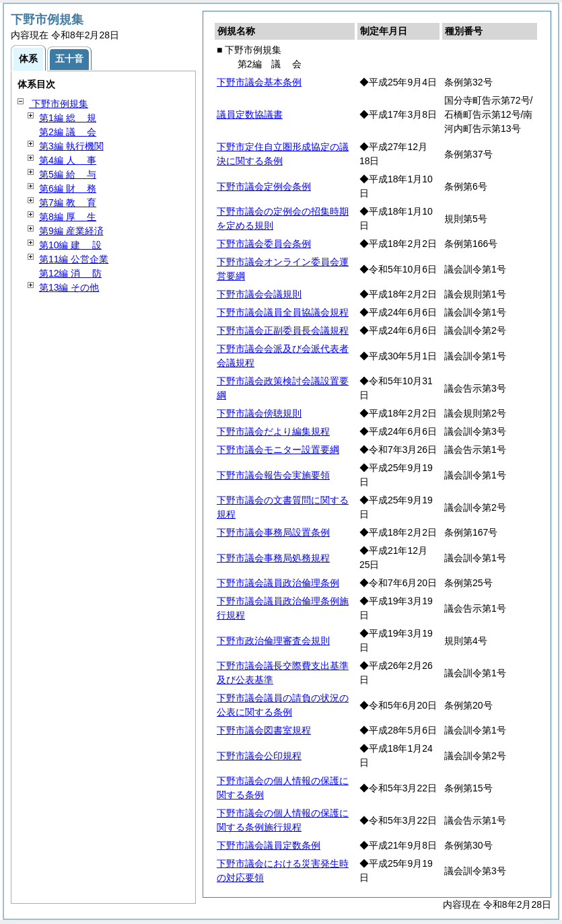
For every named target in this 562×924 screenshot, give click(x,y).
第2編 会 (68, 132)
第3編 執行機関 (71, 146)
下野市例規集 (59, 104)
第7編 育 (68, 203)
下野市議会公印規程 (259, 756)
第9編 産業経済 (71, 231)
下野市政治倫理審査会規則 (273, 641)
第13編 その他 (69, 287)
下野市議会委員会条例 (264, 244)
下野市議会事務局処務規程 (273, 558)
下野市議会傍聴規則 (259, 413)
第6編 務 (68, 188)
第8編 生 (68, 217)
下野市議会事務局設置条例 (273, 532)
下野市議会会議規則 (259, 294)
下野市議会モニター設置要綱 (278, 450)
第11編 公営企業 (74, 259)
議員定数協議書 (250, 114)
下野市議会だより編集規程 (273, 431)
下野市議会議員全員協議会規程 (283, 312)
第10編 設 (70, 245)
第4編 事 (68, 160)
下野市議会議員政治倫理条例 (278, 583)
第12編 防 (70, 273)
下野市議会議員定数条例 (269, 845)
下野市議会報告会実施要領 (273, 475)
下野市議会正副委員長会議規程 (283, 330)
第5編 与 (68, 174)
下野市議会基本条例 (259, 82)
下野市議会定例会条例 (264, 186)
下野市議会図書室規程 (264, 730)
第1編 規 (68, 118)
